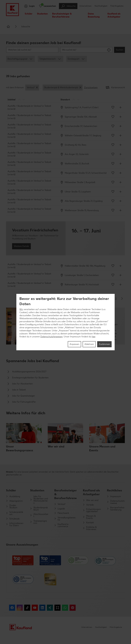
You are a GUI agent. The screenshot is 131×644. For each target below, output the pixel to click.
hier (94, 337)
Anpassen (74, 344)
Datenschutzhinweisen (52, 337)
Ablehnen (89, 344)
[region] (65, 322)
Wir (21, 309)
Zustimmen (104, 344)
